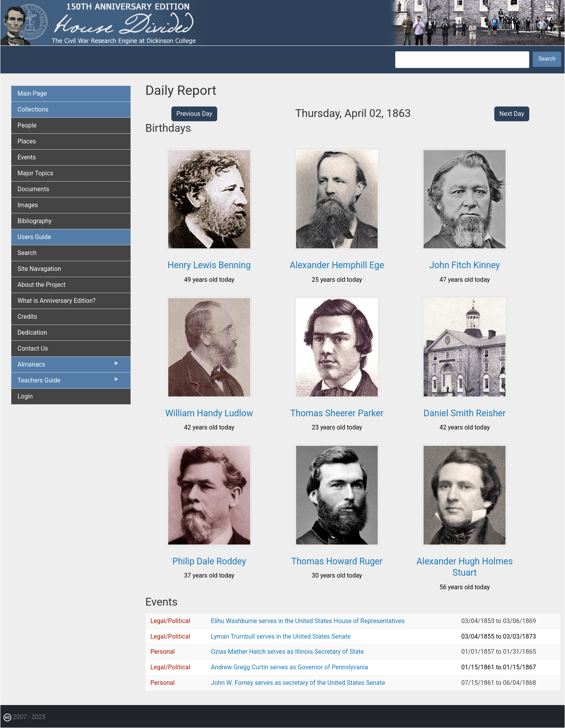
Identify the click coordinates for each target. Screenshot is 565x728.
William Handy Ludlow (209, 413)
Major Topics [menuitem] (35, 173)
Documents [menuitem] (33, 189)
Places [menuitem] (27, 141)
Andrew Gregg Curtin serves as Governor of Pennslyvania (289, 667)
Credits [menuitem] (27, 317)
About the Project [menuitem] (41, 285)
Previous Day (194, 114)
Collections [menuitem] (33, 109)
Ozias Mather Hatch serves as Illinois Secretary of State (288, 652)
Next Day (512, 114)
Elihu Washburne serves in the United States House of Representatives (308, 621)
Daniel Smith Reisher (465, 413)
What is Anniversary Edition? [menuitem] (57, 301)
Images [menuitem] (28, 205)
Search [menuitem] (27, 253)
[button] (209, 247)
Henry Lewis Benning (209, 265)
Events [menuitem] (27, 157)
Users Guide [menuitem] (34, 237)
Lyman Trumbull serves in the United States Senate (281, 636)
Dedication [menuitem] (32, 333)
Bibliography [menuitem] (35, 221)
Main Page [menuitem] (32, 93)
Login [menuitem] (25, 396)
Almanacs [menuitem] (69, 366)
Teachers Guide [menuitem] (69, 382)
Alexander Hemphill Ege (337, 265)
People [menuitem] (27, 125)
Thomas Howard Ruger (337, 561)
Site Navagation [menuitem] (39, 269)
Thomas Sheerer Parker (337, 413)
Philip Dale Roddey (209, 561)
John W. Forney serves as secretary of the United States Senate (298, 683)
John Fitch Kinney (465, 265)
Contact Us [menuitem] (33, 348)
